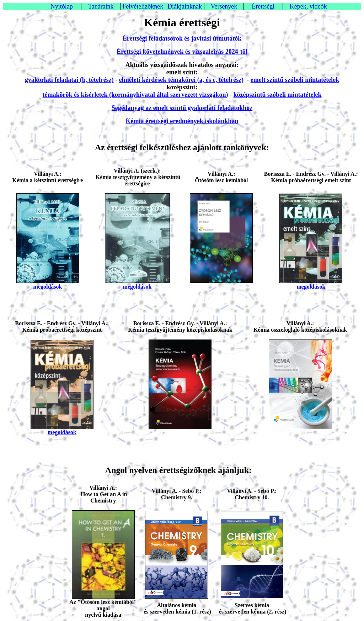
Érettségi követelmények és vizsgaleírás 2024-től (182, 52)
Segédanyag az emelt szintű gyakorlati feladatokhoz (182, 108)
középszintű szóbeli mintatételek (277, 95)
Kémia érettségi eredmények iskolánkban (182, 121)
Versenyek (224, 6)
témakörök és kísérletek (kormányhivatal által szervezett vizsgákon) (135, 95)
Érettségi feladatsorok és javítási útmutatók (182, 38)
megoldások (48, 287)
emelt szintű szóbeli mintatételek (295, 80)
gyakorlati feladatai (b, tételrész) (69, 80)
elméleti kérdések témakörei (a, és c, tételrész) (181, 80)
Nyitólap (62, 6)
